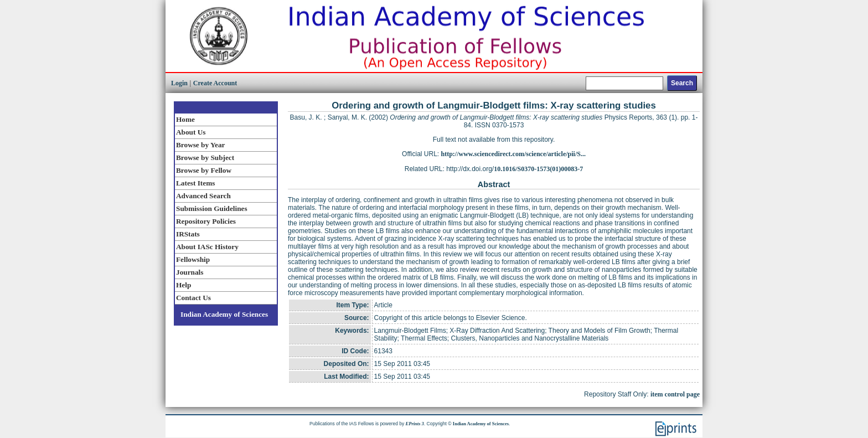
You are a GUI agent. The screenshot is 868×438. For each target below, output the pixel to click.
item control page (675, 394)
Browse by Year (200, 145)
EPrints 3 (415, 424)
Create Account (215, 83)
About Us (191, 132)
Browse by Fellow (204, 170)
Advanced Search (203, 196)
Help (184, 285)
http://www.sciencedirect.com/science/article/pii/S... (513, 154)
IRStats (188, 234)
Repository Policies (206, 221)
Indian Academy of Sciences (224, 314)
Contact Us (193, 298)
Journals (190, 272)
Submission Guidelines (212, 208)
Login (179, 83)
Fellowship (193, 259)
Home (185, 119)
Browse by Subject (205, 158)
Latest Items (195, 183)
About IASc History (207, 247)
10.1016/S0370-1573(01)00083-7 (538, 169)
